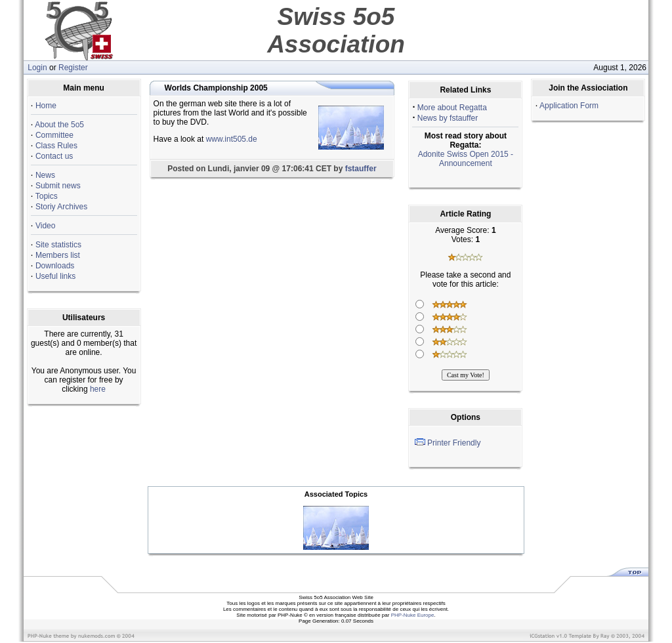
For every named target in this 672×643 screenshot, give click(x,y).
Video (45, 226)
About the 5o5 (59, 125)
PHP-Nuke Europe (413, 615)
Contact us (54, 156)
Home (46, 106)
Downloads (55, 266)
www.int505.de (232, 139)
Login (37, 68)
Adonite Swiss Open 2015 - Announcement (466, 159)
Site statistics (58, 245)
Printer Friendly (454, 443)
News (45, 175)
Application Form (569, 106)
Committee (54, 135)
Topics (47, 196)
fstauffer (361, 169)
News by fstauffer (448, 118)
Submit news (58, 186)
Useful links (55, 276)
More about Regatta (452, 108)
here (98, 389)
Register (73, 68)
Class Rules (56, 146)
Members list (58, 255)
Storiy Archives (61, 207)
